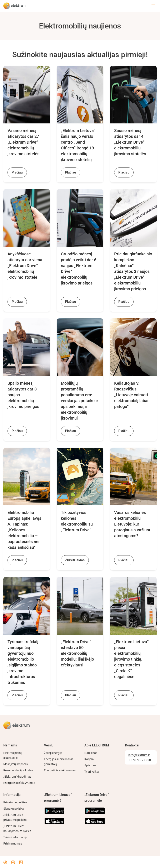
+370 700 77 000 (140, 760)
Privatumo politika (15, 802)
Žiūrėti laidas (75, 560)
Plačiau (17, 172)
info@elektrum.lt (139, 755)
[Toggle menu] (153, 6)
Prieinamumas (13, 843)
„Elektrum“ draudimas (17, 777)
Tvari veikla (92, 772)
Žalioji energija (53, 753)
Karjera (89, 759)
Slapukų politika (14, 809)
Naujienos (91, 753)
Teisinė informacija (15, 837)
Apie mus (90, 765)
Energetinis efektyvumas (19, 783)
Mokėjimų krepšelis (16, 764)
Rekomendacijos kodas (18, 770)
